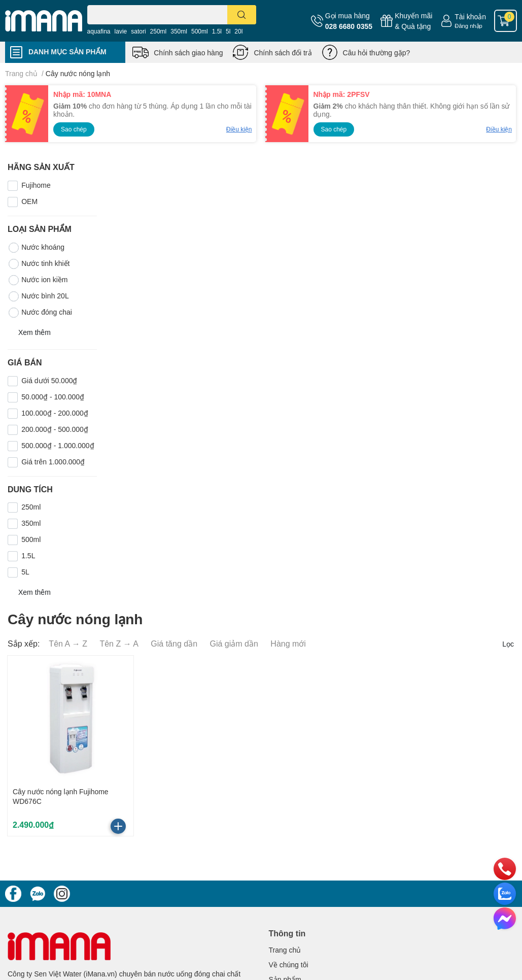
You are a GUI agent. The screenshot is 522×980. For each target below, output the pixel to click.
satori (138, 31)
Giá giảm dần (234, 643)
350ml (179, 31)
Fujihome (36, 185)
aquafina (99, 31)
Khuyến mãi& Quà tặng (413, 21)
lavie (121, 31)
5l (228, 31)
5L (25, 572)
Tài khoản (470, 16)
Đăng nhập (468, 26)
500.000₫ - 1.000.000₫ (58, 445)
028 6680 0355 (349, 26)
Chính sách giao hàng (188, 53)
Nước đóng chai (40, 313)
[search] (242, 15)
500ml (200, 31)
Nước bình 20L (38, 296)
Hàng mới (288, 643)
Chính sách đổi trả (283, 53)
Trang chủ (285, 950)
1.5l (217, 31)
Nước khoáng (36, 248)
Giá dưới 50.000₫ (49, 380)
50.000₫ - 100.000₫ (53, 397)
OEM (29, 201)
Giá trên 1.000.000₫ (53, 462)
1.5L (28, 555)
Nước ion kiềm (38, 280)
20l (238, 31)
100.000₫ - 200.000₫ (55, 413)
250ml (159, 31)
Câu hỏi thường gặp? (377, 53)
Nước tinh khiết (39, 264)
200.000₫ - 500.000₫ (55, 429)
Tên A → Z (68, 643)
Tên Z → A (119, 643)
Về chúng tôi (289, 965)
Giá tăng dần (174, 643)
